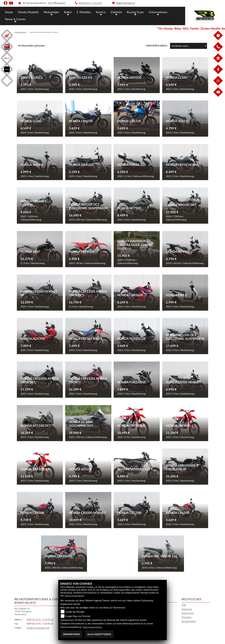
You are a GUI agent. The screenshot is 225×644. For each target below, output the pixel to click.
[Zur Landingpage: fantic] (7, 63)
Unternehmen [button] (153, 12)
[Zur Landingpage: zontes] (7, 75)
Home (9, 12)
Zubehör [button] (113, 12)
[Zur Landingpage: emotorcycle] (7, 86)
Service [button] (98, 12)
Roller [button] (66, 12)
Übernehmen (71, 634)
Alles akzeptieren (99, 634)
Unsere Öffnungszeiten (57, 3)
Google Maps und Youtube (78, 616)
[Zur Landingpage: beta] (7, 52)
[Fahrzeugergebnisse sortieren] (189, 46)
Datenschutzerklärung (75, 596)
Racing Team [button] (131, 12)
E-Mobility (81, 12)
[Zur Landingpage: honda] (7, 41)
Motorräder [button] (50, 12)
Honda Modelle (28, 12)
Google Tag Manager (75, 612)
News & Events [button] (15, 19)
